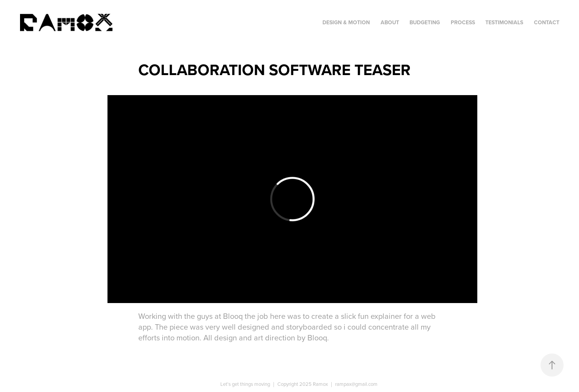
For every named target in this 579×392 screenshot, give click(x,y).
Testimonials (504, 22)
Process (463, 22)
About (390, 22)
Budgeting (425, 22)
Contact (547, 22)
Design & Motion (346, 22)
